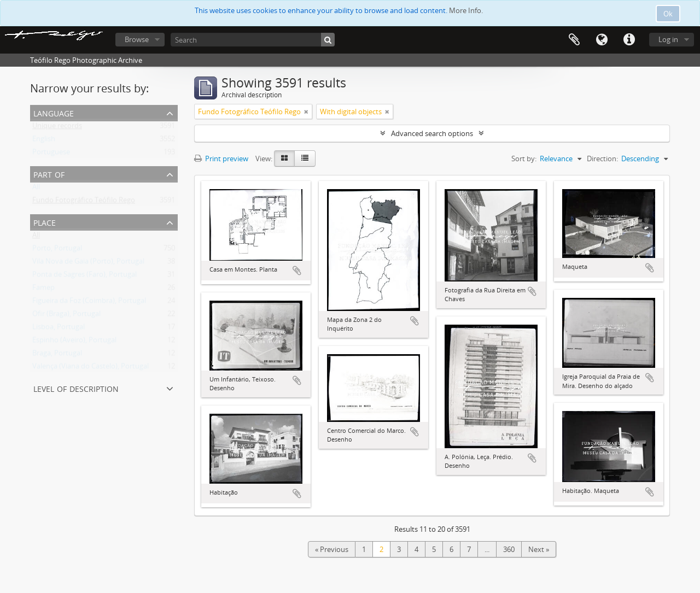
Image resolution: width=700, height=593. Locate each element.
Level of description (76, 388)
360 (509, 549)
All (36, 189)
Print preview (221, 158)
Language (602, 40)
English (44, 141)
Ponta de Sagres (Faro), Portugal (84, 277)
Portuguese (51, 154)
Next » (539, 549)
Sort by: (524, 158)
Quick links (629, 40)
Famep (43, 290)
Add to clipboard (297, 271)
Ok (668, 14)
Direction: (602, 158)
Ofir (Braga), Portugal (66, 316)
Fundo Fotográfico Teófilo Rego (84, 202)
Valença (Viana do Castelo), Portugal (91, 368)
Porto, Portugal (57, 250)
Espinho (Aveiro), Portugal (74, 342)
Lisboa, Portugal (59, 329)
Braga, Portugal (57, 355)
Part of (49, 174)
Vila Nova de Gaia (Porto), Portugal (88, 263)
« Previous (332, 549)
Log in (668, 39)
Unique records (57, 128)
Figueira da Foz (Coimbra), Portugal (89, 303)
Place (45, 222)
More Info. (466, 10)
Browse (137, 39)
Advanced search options (432, 133)
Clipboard (574, 40)
